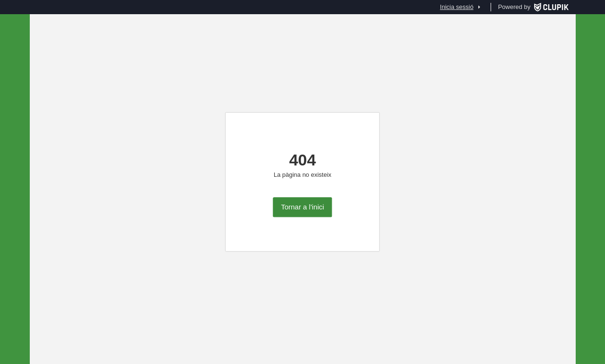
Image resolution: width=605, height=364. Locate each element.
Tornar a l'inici (302, 207)
